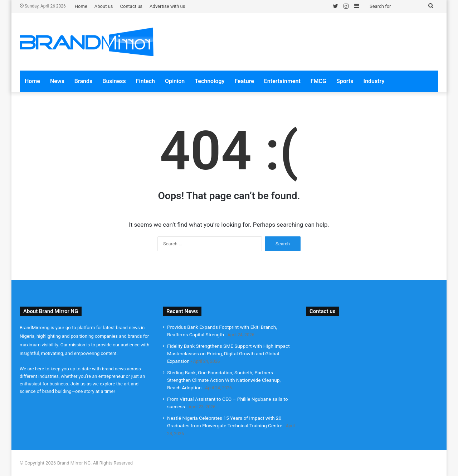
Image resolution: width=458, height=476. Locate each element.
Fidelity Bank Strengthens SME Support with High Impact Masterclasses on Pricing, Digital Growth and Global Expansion (228, 354)
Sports (345, 81)
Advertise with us (167, 6)
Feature (244, 81)
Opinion (175, 81)
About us (104, 6)
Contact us (131, 6)
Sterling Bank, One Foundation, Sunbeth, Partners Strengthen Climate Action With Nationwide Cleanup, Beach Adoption (224, 380)
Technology (209, 81)
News (57, 81)
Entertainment (282, 81)
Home (81, 6)
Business (114, 81)
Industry (374, 81)
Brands (83, 81)
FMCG (318, 81)
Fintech (145, 81)
